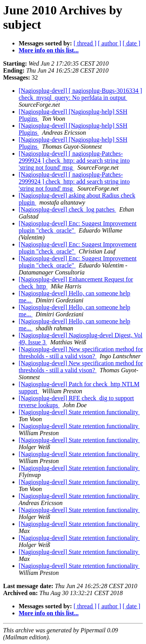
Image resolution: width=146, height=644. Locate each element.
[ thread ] (85, 43)
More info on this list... (49, 50)
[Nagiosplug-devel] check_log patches (67, 209)
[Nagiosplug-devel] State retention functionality (79, 412)
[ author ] (110, 43)
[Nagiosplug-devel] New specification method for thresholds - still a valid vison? (81, 353)
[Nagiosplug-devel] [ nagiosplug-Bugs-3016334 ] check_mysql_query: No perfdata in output (80, 94)
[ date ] (131, 43)
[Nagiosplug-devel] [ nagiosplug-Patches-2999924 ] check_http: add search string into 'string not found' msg (74, 161)
